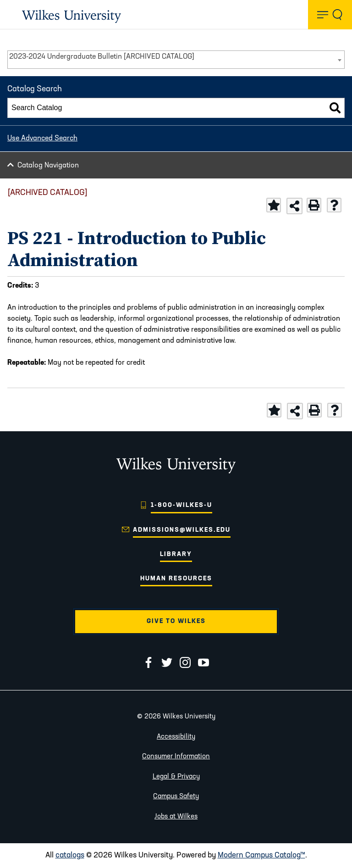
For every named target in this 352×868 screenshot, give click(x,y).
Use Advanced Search (42, 139)
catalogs (70, 855)
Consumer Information (176, 757)
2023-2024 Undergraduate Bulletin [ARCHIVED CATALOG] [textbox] (102, 57)
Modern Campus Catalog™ (261, 855)
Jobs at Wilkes (176, 817)
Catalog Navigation (48, 166)
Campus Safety (176, 797)
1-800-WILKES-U (181, 505)
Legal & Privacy (176, 777)
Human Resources (176, 579)
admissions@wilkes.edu (182, 530)
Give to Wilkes (176, 621)
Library (176, 554)
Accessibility (176, 737)
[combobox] (176, 60)
